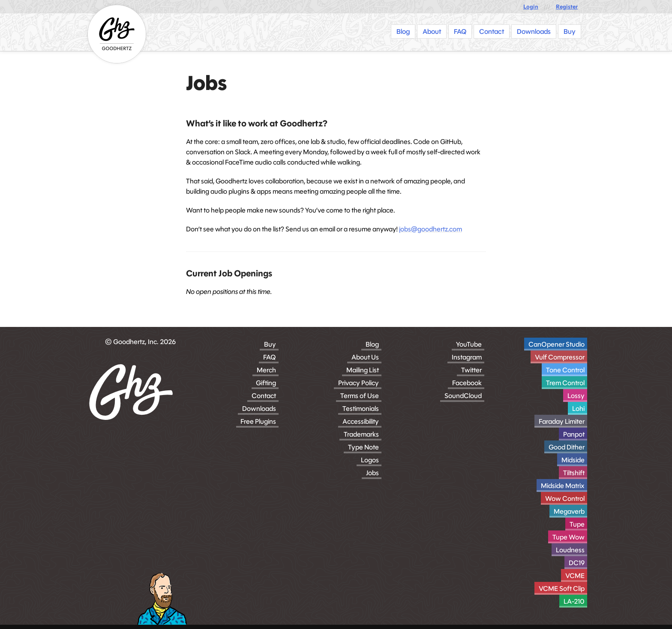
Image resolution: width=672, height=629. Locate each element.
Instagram (467, 357)
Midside (573, 460)
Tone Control (565, 370)
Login (531, 7)
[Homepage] (117, 34)
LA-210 (574, 601)
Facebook (467, 383)
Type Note (363, 447)
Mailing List (363, 370)
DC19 (577, 563)
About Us (365, 357)
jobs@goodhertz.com (430, 229)
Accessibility (361, 421)
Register (567, 7)
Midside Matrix (563, 486)
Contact (264, 396)
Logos (370, 460)
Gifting (266, 383)
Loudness (570, 550)
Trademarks (361, 434)
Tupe (577, 524)
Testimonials (361, 409)
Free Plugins (258, 421)
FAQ (270, 357)
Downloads (259, 409)
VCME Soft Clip (562, 589)
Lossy (576, 396)
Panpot (574, 434)
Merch (266, 370)
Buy (270, 344)
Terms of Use (360, 396)
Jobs (372, 473)
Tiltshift (574, 473)
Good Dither (567, 447)
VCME (575, 576)
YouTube (469, 344)
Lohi (578, 409)
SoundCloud (463, 396)
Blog (372, 344)
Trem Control (565, 383)
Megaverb (569, 511)
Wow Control (565, 499)
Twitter (471, 370)
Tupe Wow (568, 537)
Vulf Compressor (560, 357)
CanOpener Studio (556, 344)
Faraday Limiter (562, 421)
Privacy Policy (358, 383)
